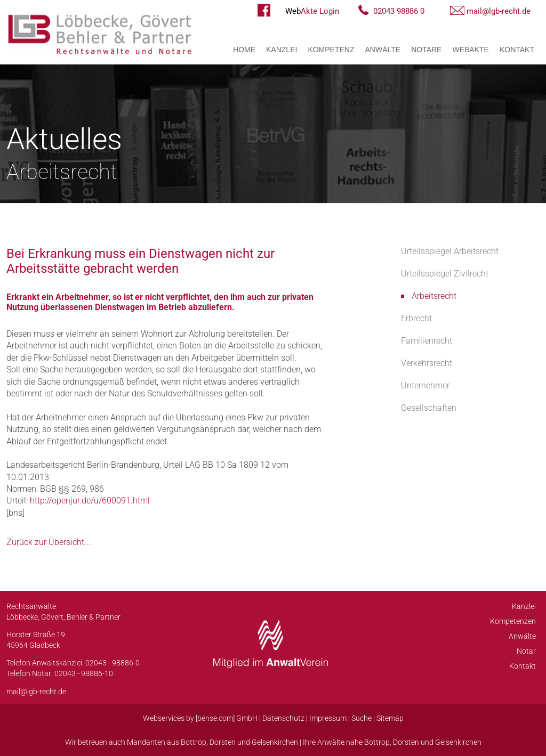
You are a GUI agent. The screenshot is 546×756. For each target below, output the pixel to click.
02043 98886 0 (399, 11)
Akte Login (312, 11)
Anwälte (383, 50)
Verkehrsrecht (427, 363)
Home (244, 50)
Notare (426, 50)
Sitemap (390, 718)
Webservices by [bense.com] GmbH (200, 718)
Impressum (328, 718)
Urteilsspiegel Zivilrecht (445, 274)
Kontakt (517, 50)
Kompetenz (331, 50)
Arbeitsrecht (434, 296)
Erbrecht (416, 318)
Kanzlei (282, 50)
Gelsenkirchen (275, 742)
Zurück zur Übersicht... (49, 542)
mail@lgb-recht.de (499, 11)
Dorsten (223, 742)
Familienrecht (427, 341)
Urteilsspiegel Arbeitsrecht (450, 251)
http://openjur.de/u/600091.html (90, 501)
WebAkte (470, 50)
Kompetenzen (513, 621)
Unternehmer (425, 385)
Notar (526, 651)
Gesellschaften (429, 408)
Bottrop (194, 742)
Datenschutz (283, 718)
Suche (362, 718)
